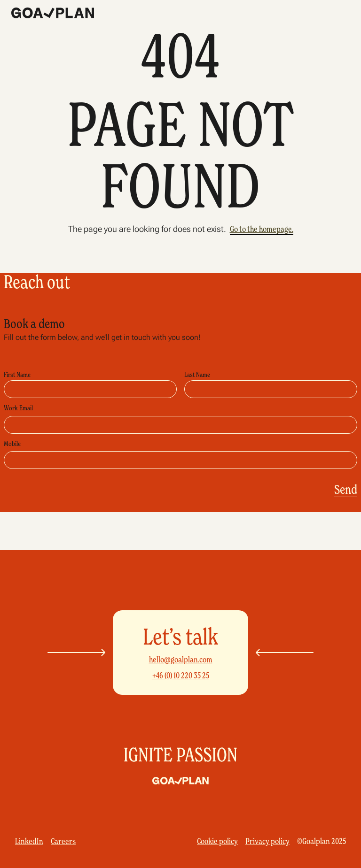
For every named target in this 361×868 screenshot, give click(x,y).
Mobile (12, 444)
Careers (63, 841)
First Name (17, 375)
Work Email (18, 408)
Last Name (197, 375)
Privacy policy (267, 841)
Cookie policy (217, 841)
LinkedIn (29, 841)
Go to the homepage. (262, 229)
